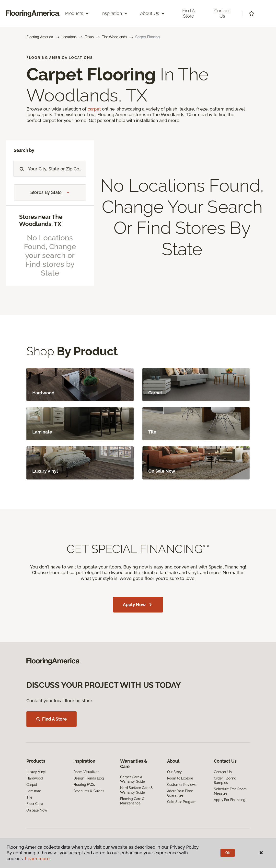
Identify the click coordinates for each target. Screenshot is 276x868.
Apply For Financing (230, 800)
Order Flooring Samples (225, 780)
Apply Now (138, 605)
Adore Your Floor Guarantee (180, 793)
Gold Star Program (182, 802)
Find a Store (189, 13)
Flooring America (40, 37)
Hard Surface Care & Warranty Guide (136, 790)
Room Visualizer (86, 772)
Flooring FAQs (84, 785)
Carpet (32, 785)
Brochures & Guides (89, 791)
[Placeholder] (57, 169)
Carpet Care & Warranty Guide (132, 779)
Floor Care (35, 804)
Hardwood (35, 778)
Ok (228, 853)
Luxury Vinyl (36, 772)
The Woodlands (115, 37)
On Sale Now (37, 810)
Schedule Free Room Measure (230, 791)
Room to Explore (180, 778)
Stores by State (50, 192)
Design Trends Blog (89, 778)
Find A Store (52, 719)
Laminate (34, 791)
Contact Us (222, 13)
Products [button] (77, 13)
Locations (69, 37)
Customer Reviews (182, 785)
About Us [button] (153, 13)
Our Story (175, 772)
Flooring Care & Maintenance (132, 801)
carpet (94, 109)
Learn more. (38, 859)
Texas (89, 37)
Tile (29, 797)
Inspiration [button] (115, 13)
